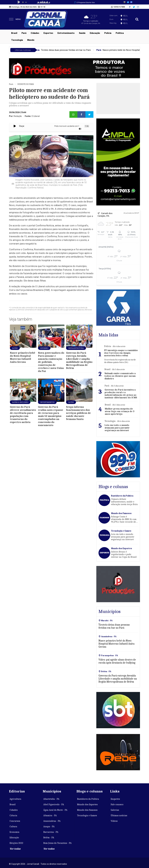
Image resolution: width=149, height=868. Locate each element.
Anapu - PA (49, 827)
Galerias (115, 810)
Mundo (31, 40)
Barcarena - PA (51, 832)
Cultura (13, 827)
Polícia (108, 33)
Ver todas (15, 849)
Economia (14, 832)
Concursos (15, 821)
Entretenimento (66, 33)
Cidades (35, 33)
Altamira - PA (50, 816)
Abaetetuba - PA (51, 799)
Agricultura (15, 799)
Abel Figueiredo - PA (54, 804)
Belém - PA (49, 838)
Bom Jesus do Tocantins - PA (57, 843)
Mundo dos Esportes (87, 804)
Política (120, 33)
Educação (95, 33)
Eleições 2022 (16, 843)
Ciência (13, 816)
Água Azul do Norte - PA (55, 810)
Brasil (14, 33)
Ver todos (49, 849)
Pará (24, 33)
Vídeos (114, 821)
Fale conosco (117, 804)
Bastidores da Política (88, 799)
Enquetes (115, 799)
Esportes (48, 33)
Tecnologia (17, 40)
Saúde (82, 33)
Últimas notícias (119, 816)
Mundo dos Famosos (87, 810)
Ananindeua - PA (52, 821)
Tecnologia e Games (87, 816)
